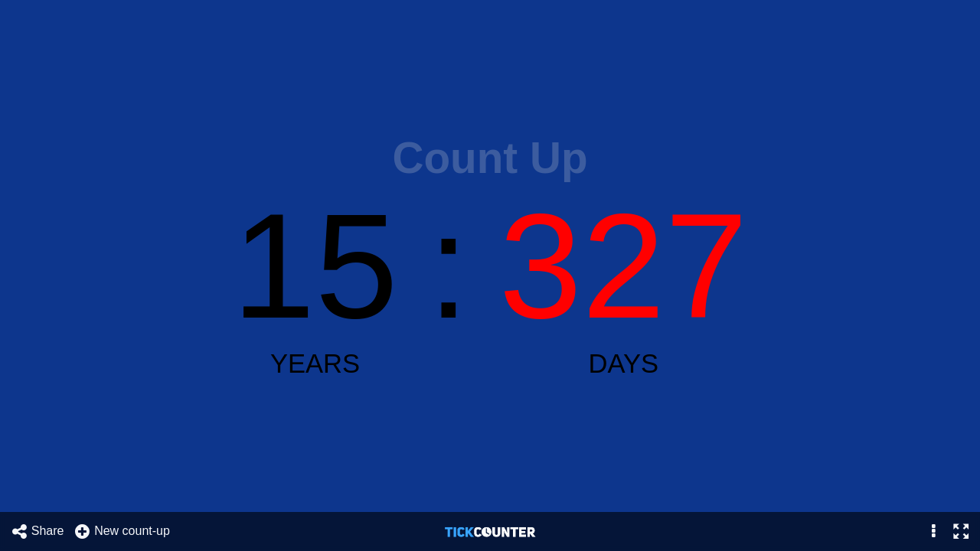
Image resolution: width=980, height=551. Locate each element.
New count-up (122, 531)
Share (38, 531)
